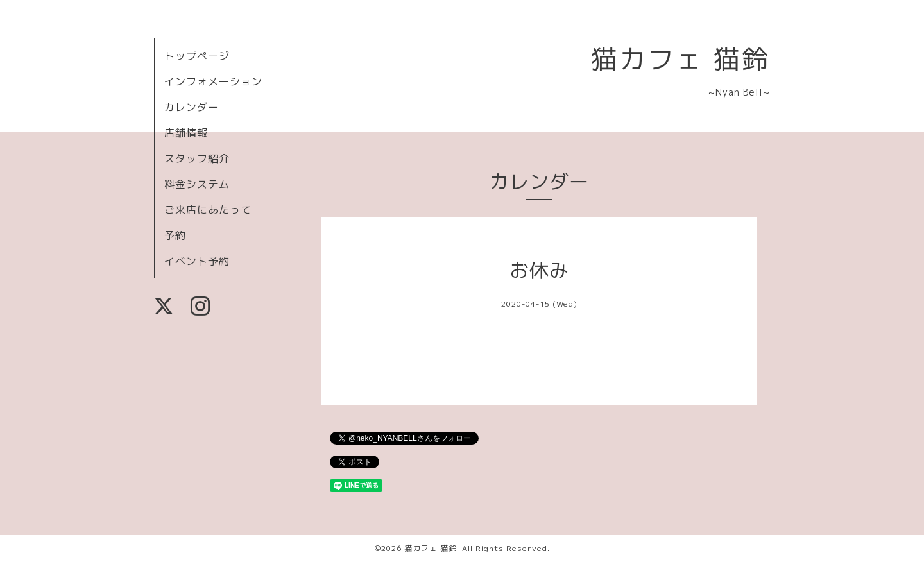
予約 (175, 235)
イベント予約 (197, 261)
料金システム (197, 184)
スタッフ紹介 (197, 158)
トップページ (197, 56)
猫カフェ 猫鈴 (680, 59)
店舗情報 (186, 133)
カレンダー (192, 107)
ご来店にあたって (208, 210)
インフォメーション (213, 81)
